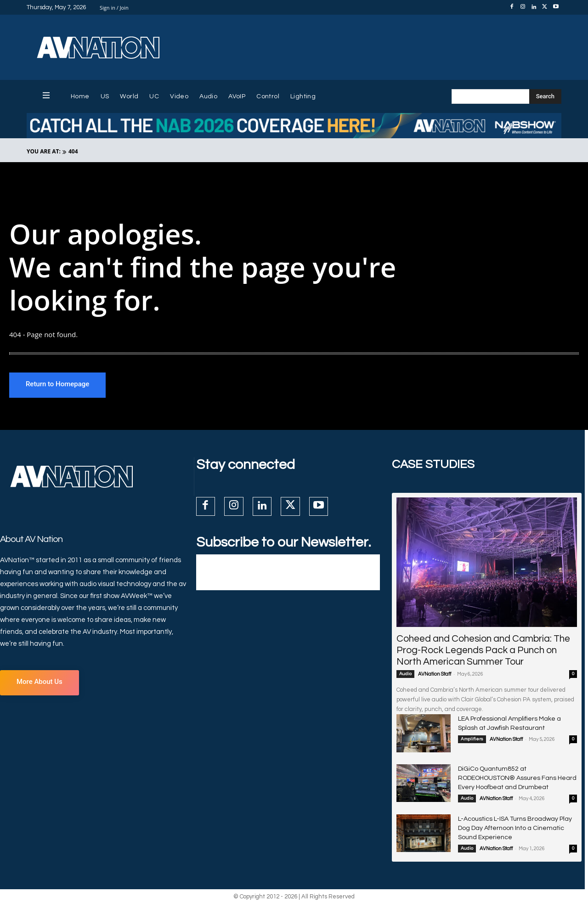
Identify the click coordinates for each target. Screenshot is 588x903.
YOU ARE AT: (44, 151)
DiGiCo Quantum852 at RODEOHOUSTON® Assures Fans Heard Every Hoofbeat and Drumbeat (517, 778)
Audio (405, 674)
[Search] (545, 96)
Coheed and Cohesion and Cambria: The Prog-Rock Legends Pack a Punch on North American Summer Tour (483, 650)
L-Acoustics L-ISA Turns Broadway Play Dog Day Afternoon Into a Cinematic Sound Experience (515, 828)
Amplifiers (472, 739)
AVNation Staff (435, 674)
